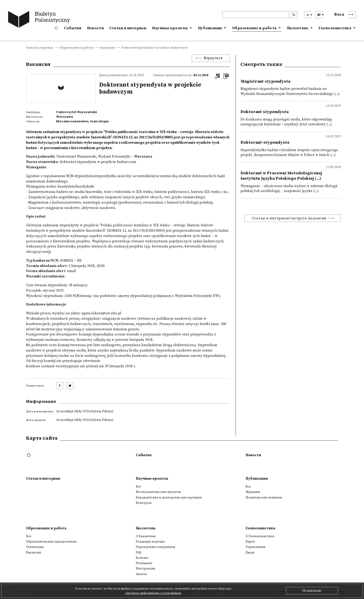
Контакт (142, 558)
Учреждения (255, 547)
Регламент (144, 563)
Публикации (210, 28)
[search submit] (294, 15)
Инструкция (146, 569)
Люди (250, 553)
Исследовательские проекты (158, 492)
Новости (95, 28)
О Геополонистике (260, 536)
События (73, 28)
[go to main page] (40, 20)
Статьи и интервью (128, 28)
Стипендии (35, 547)
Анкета (141, 574)
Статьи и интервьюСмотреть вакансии (289, 218)
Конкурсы (144, 503)
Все (138, 487)
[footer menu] (29, 455)
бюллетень (298, 28)
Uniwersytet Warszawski (76, 112)
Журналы (253, 492)
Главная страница (40, 48)
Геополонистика (335, 28)
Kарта (250, 542)
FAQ (139, 553)
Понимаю (312, 591)
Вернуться (213, 58)
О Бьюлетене (146, 536)
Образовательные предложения (51, 542)
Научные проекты (170, 28)
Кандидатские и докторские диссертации (169, 498)
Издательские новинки (264, 498)
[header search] (256, 15)
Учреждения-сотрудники (156, 547)
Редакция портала (150, 542)
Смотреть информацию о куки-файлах (153, 593)
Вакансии (108, 48)
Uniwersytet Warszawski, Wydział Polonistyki (93, 157)
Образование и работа (254, 28)
